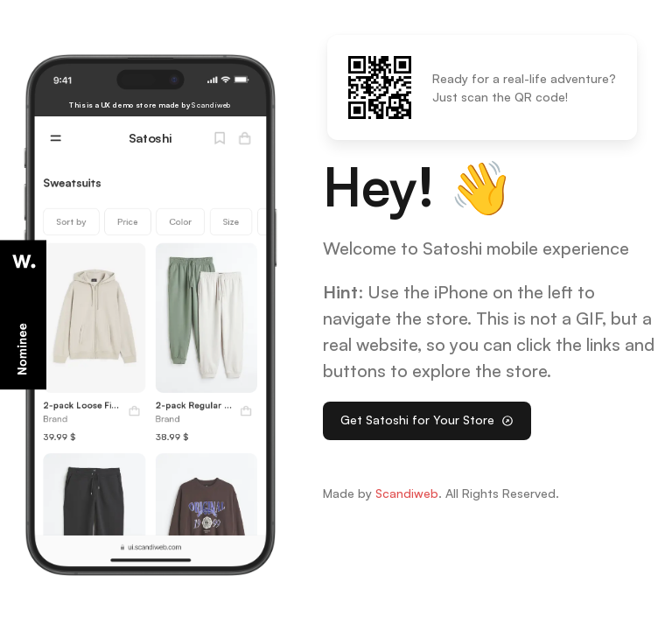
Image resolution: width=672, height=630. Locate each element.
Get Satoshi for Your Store (427, 420)
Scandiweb (407, 493)
